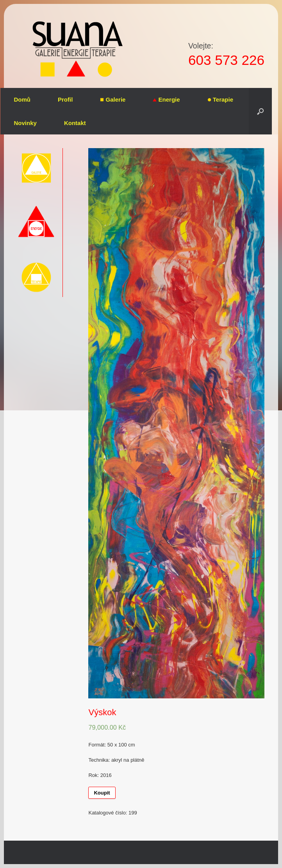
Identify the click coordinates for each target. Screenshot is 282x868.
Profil (65, 99)
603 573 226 (226, 60)
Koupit (102, 793)
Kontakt (75, 123)
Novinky (25, 123)
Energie (166, 99)
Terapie (220, 99)
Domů (22, 99)
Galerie (113, 99)
